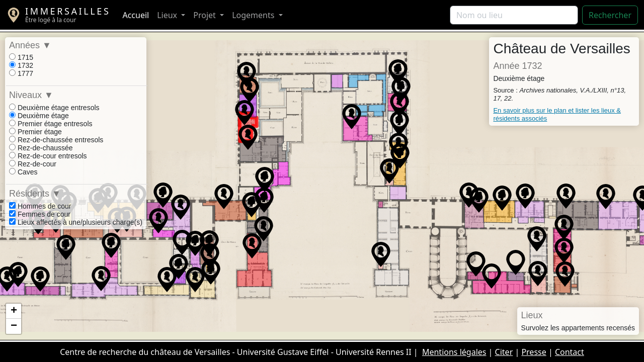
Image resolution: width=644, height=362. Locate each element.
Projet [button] (206, 15)
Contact (570, 352)
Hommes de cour (40, 206)
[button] (525, 196)
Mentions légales (454, 352)
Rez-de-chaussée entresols (56, 140)
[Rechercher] (514, 15)
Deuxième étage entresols (54, 108)
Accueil (136, 15)
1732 (21, 65)
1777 (21, 73)
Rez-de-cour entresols (48, 156)
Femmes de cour (40, 214)
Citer (504, 352)
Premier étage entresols (51, 124)
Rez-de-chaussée (41, 148)
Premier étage (35, 132)
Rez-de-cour (33, 164)
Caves (23, 172)
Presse (534, 352)
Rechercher (610, 15)
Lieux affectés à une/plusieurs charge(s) (76, 222)
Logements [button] (254, 15)
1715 (21, 57)
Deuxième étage (39, 116)
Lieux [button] (168, 15)
